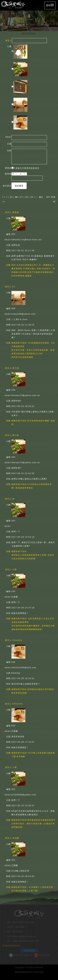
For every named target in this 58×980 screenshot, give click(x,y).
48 (27, 197)
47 (21, 197)
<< (4, 197)
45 (11, 197)
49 (32, 197)
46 (16, 197)
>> (4, 202)
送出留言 (19, 186)
